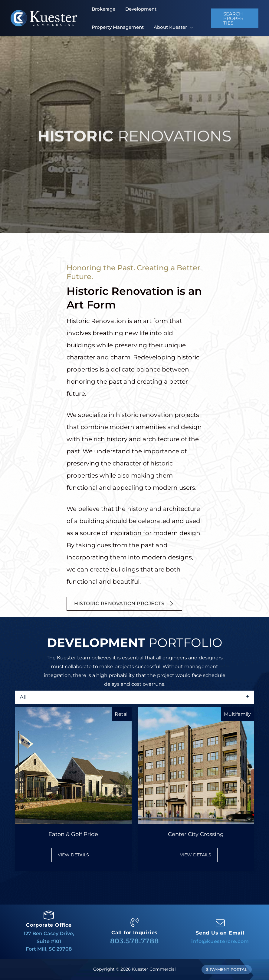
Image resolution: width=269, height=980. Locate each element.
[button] (234, 18)
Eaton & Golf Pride (73, 834)
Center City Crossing (196, 834)
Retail (122, 714)
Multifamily (237, 714)
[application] (184, 27)
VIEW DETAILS (77, 854)
